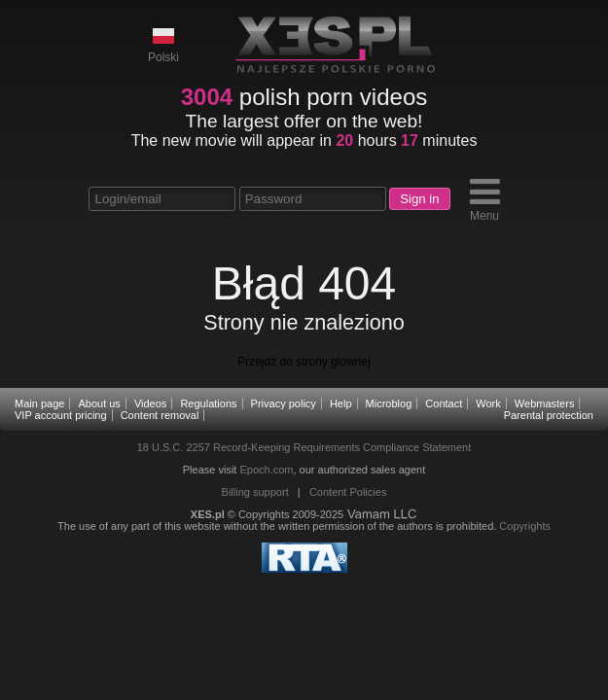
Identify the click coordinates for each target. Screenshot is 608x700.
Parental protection (549, 415)
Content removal (160, 415)
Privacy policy (284, 403)
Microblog (389, 403)
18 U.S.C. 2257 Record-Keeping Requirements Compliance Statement (304, 447)
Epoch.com (266, 470)
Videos (150, 403)
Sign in (419, 199)
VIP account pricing (61, 415)
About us (99, 403)
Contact (444, 403)
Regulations (208, 403)
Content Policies (348, 492)
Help (341, 403)
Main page (39, 403)
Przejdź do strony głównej (304, 362)
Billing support (255, 492)
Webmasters (545, 403)
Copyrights (525, 526)
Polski (163, 44)
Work (488, 403)
